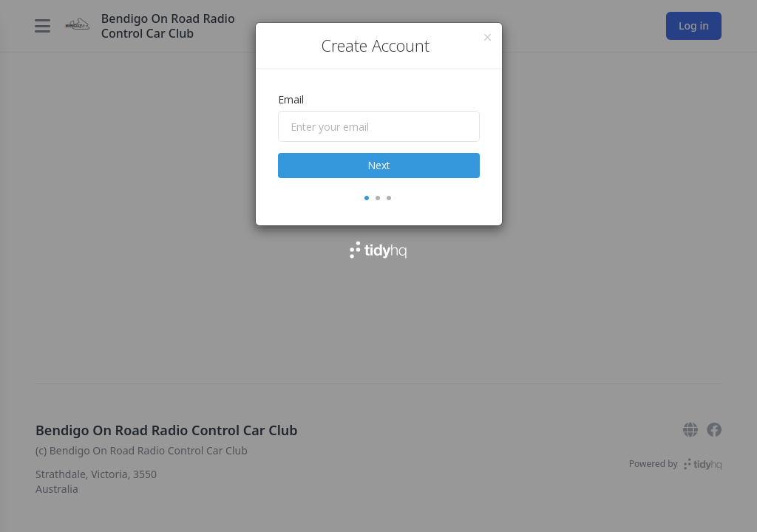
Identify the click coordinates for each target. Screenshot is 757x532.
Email (291, 99)
